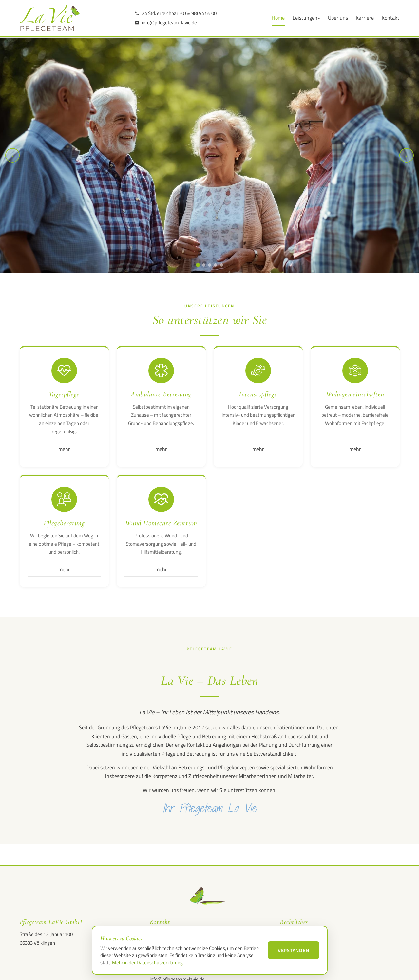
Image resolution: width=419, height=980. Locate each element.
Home (278, 18)
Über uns (338, 18)
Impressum (292, 935)
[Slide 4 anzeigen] (216, 265)
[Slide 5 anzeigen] (221, 265)
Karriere (365, 18)
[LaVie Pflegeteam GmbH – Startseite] (50, 18)
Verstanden (294, 950)
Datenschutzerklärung (303, 945)
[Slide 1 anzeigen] (198, 265)
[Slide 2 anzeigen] (204, 265)
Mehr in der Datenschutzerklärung (147, 962)
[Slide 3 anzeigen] (210, 265)
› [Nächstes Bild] (407, 155)
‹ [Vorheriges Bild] (12, 155)
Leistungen (305, 18)
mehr (64, 449)
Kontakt (390, 18)
